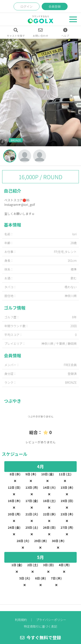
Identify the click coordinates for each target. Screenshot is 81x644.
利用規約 (21, 620)
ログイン (27, 6)
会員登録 (55, 6)
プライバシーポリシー (51, 620)
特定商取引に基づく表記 (41, 626)
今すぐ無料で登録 (41, 637)
